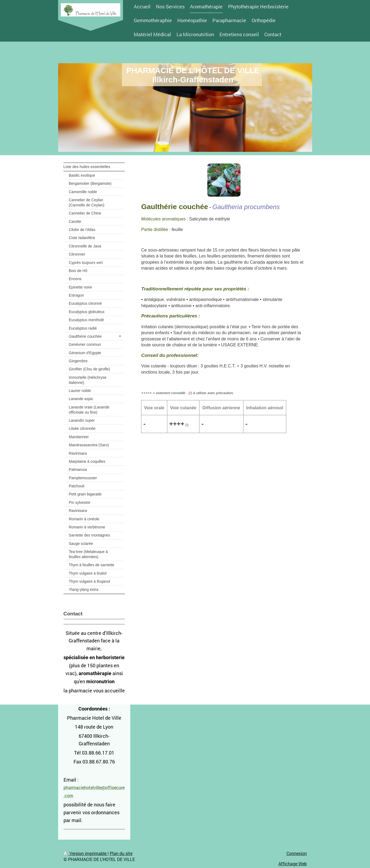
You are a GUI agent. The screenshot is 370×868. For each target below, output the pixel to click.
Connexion (297, 853)
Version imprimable (86, 853)
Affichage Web (293, 864)
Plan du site (121, 853)
